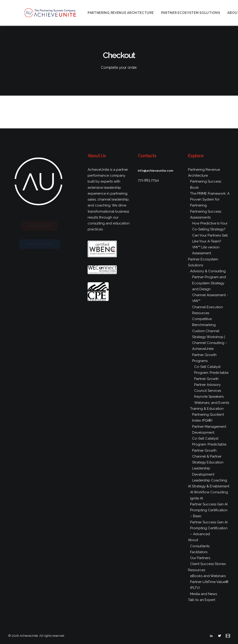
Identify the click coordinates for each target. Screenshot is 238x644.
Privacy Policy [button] (40, 244)
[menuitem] (129, 13)
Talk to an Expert (202, 600)
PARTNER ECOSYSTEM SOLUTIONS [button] (198, 13)
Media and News (204, 594)
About (193, 540)
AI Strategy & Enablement (209, 486)
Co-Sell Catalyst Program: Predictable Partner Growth (211, 373)
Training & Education (207, 409)
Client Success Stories (208, 564)
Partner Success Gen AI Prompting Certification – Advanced (209, 528)
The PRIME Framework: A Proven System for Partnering (210, 200)
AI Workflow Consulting (209, 492)
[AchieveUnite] (54, 13)
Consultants (200, 546)
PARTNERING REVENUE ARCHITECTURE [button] (129, 13)
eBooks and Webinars (208, 576)
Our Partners (200, 558)
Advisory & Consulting (208, 271)
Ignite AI (196, 498)
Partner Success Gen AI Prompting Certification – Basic (209, 510)
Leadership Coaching (210, 480)
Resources (197, 570)
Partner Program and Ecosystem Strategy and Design (209, 283)
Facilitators (199, 552)
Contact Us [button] (40, 226)
